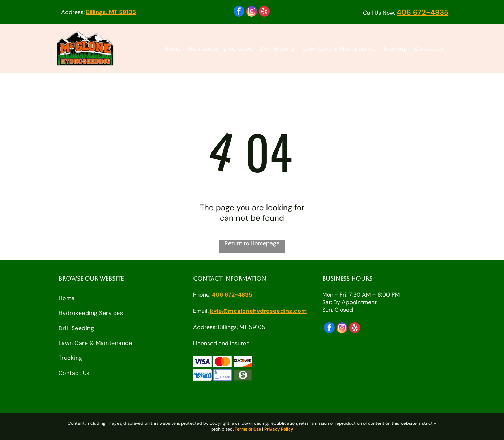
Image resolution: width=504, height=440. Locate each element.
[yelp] (264, 12)
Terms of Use (248, 429)
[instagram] (252, 12)
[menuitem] (173, 49)
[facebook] (239, 12)
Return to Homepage (252, 243)
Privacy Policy (279, 429)
